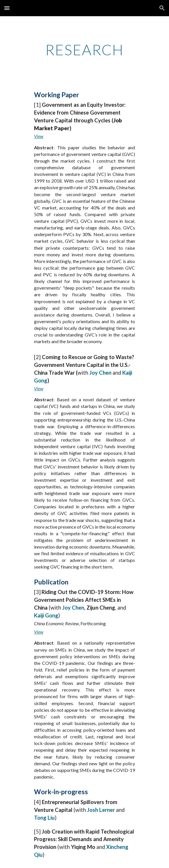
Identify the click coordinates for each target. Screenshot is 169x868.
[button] (7, 8)
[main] (84, 50)
